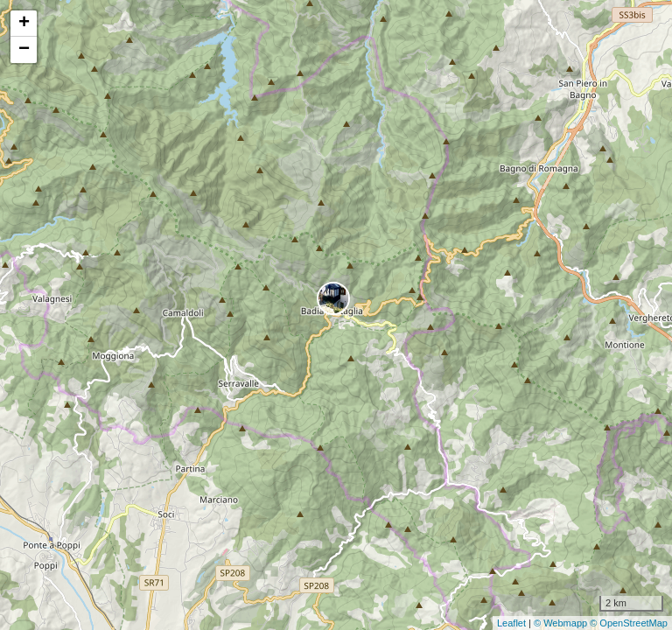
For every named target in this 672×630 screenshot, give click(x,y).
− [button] (24, 50)
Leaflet (511, 623)
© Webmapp (562, 623)
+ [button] (24, 24)
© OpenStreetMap (629, 623)
